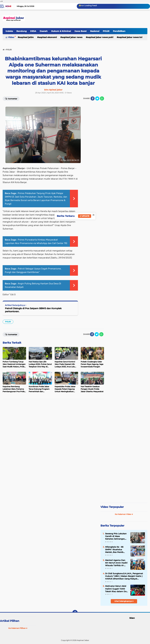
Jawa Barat (80, 31)
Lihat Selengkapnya (124, 601)
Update (85, 216)
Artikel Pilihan (10, 621)
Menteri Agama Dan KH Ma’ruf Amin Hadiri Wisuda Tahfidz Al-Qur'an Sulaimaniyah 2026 (116, 563)
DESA (33, 31)
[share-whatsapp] (102, 98)
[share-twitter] (97, 98)
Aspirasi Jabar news (72, 37)
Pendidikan (119, 31)
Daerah (44, 31)
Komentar (11, 98)
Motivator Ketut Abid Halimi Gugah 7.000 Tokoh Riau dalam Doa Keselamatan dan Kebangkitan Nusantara (116, 589)
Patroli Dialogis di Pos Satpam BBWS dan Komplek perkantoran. (33, 310)
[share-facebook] (93, 98)
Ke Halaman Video (124, 514)
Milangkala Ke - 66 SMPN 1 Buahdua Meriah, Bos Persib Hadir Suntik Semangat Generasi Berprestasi (115, 550)
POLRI (106, 31)
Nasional (95, 31)
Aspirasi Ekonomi (48, 37)
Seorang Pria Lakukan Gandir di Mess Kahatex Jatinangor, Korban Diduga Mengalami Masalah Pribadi (116, 536)
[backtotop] (75, 613)
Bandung (22, 31)
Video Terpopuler (112, 507)
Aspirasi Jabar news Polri (100, 37)
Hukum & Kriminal (61, 31)
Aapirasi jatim (26, 37)
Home (8, 6)
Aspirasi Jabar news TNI (130, 37)
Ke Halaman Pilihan (18, 628)
